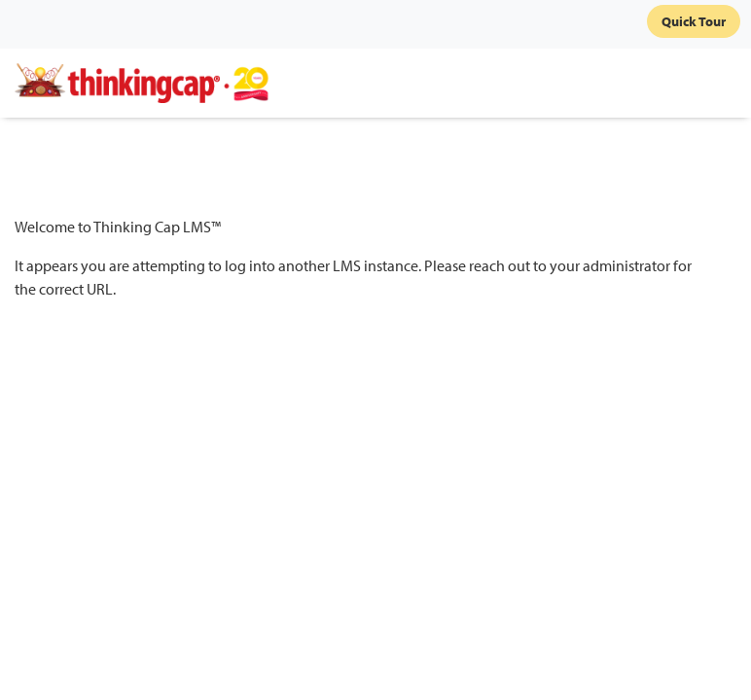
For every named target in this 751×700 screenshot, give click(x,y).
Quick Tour (694, 21)
